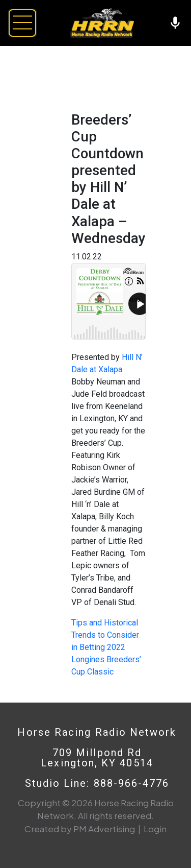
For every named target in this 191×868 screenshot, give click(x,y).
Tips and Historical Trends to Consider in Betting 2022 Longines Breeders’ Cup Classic (106, 647)
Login (155, 829)
